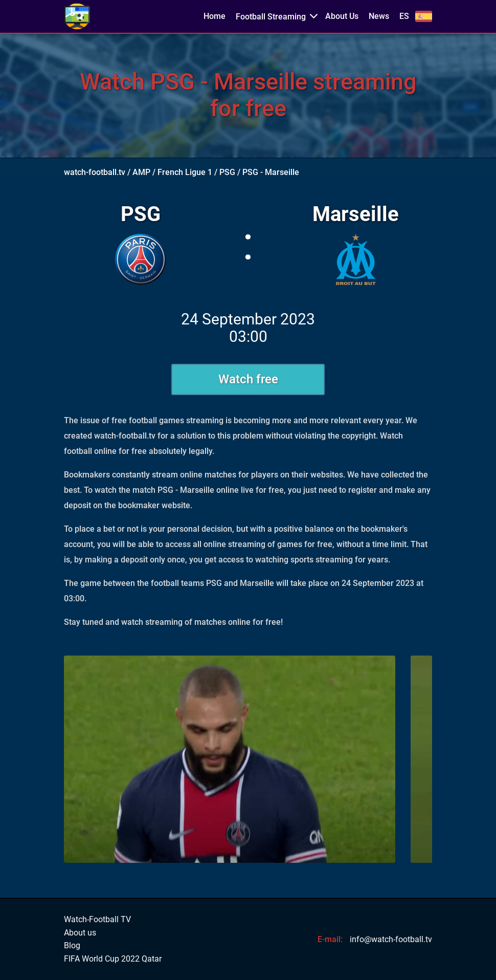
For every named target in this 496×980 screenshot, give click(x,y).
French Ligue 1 (185, 172)
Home (215, 16)
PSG (227, 172)
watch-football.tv (95, 172)
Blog (72, 946)
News (379, 16)
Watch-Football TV (97, 920)
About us (80, 933)
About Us (342, 16)
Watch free (248, 379)
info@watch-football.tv (391, 939)
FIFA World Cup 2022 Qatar (113, 959)
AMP (141, 172)
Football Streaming (271, 17)
